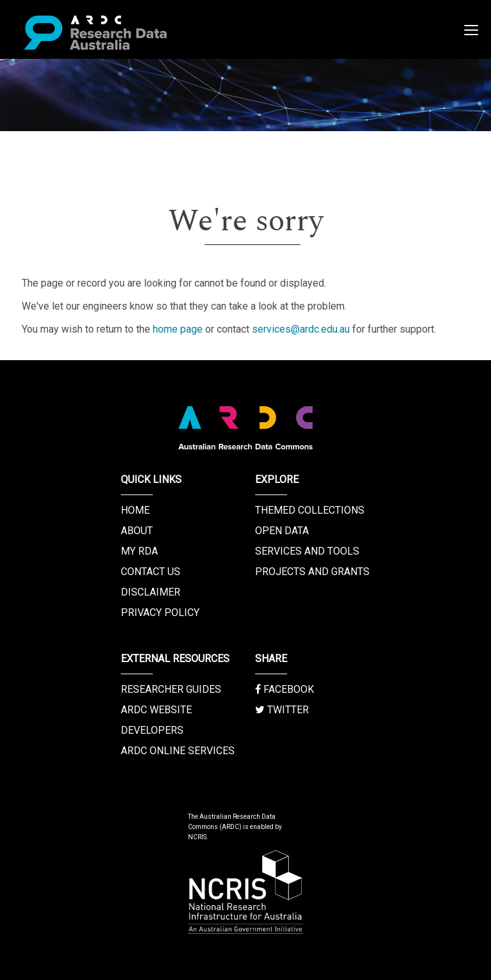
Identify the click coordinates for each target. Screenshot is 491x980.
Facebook (284, 689)
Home (135, 510)
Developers (152, 730)
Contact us (151, 572)
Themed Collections (310, 510)
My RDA (139, 551)
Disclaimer (151, 592)
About (137, 531)
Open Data (282, 531)
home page (178, 329)
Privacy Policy (160, 612)
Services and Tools (307, 551)
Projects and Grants (312, 572)
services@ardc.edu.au (301, 329)
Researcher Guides (171, 689)
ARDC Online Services (178, 751)
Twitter (282, 710)
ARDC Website (156, 710)
